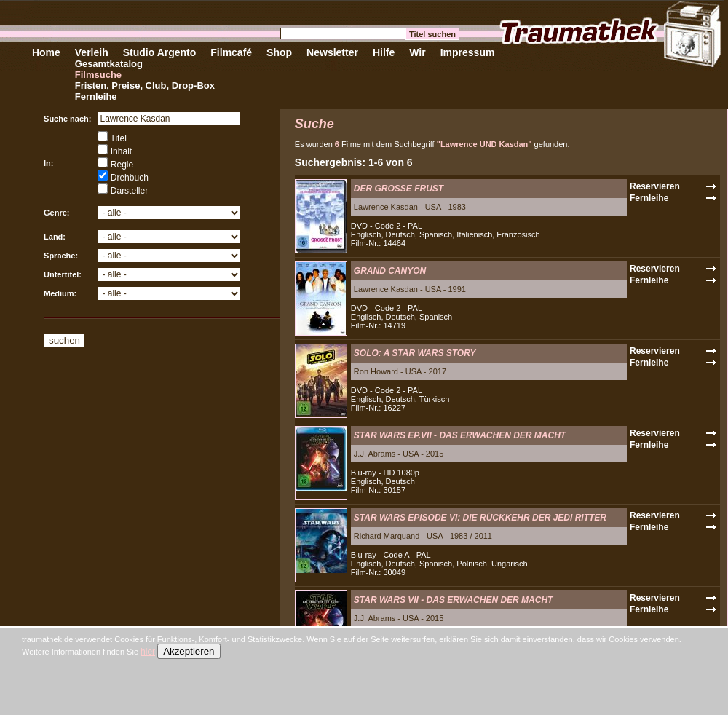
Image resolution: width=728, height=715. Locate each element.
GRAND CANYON (390, 271)
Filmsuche (98, 75)
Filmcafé (231, 52)
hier (148, 652)
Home (46, 52)
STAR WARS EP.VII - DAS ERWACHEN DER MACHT (460, 435)
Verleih (92, 52)
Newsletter (332, 52)
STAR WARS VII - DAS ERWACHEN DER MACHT (454, 600)
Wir (417, 52)
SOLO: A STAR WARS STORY (415, 353)
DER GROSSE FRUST (399, 189)
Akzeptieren (189, 651)
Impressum (468, 52)
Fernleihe (96, 96)
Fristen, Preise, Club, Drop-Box (145, 86)
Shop (279, 52)
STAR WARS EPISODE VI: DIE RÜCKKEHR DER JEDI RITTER (480, 518)
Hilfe (384, 52)
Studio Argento (160, 52)
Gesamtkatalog (109, 64)
